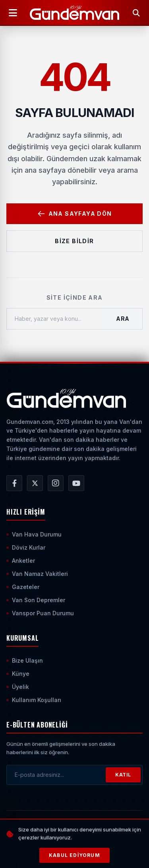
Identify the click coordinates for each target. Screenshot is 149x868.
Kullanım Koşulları (34, 700)
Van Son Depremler (36, 600)
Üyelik (18, 687)
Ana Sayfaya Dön (75, 214)
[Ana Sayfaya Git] (66, 398)
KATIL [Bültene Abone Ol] (123, 775)
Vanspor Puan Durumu (40, 613)
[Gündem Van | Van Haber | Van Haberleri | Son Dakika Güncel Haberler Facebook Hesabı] (14, 483)
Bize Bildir (74, 241)
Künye (18, 674)
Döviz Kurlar (26, 547)
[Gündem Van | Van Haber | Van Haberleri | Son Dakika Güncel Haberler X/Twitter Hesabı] (35, 483)
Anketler (21, 561)
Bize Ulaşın (25, 660)
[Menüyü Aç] (13, 13)
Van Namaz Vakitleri (37, 574)
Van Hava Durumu (34, 534)
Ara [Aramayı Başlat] (123, 319)
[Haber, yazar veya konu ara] (55, 319)
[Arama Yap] (136, 13)
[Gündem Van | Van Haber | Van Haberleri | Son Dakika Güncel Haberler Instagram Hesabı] (56, 483)
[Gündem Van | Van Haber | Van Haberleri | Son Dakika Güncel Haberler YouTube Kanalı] (76, 483)
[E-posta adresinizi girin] (56, 775)
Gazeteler (23, 587)
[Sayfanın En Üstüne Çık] (78, 849)
